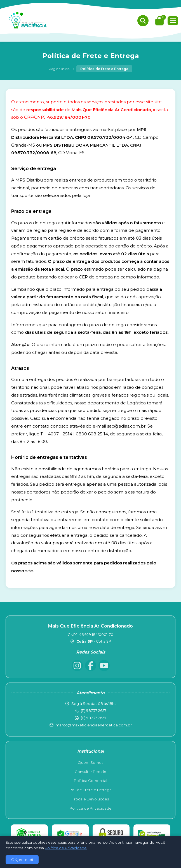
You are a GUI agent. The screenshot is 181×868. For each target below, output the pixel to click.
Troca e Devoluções (90, 799)
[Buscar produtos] (143, 21)
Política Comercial (90, 781)
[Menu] (173, 21)
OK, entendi (22, 860)
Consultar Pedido (90, 772)
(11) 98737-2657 (94, 718)
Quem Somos (90, 762)
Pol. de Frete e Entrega (90, 790)
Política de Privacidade (91, 808)
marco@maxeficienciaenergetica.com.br (94, 725)
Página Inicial (60, 69)
